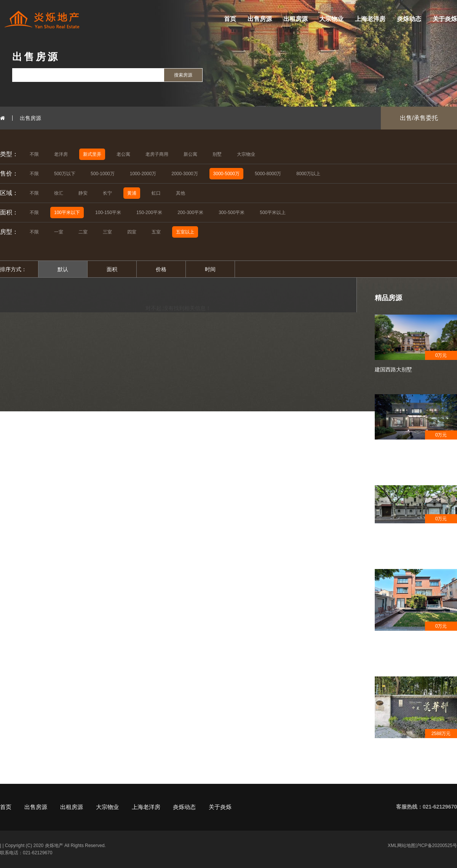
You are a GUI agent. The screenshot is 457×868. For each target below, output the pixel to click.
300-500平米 (232, 213)
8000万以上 (308, 174)
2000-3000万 (185, 174)
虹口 (156, 193)
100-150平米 (108, 213)
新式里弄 (92, 154)
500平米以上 (273, 213)
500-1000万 (103, 174)
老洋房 (61, 154)
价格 (161, 269)
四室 (132, 232)
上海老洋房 (370, 19)
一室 (59, 232)
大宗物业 (331, 19)
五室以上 (185, 232)
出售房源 (260, 19)
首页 (230, 19)
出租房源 (296, 19)
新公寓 (190, 154)
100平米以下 (67, 213)
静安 (83, 193)
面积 (112, 269)
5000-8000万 (268, 174)
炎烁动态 (409, 19)
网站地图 (406, 846)
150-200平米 (149, 213)
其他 (181, 193)
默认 (63, 269)
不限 (34, 154)
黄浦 (132, 193)
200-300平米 (190, 213)
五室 (156, 232)
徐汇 (59, 193)
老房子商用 (157, 154)
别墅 (217, 154)
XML (392, 846)
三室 (107, 232)
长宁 (107, 193)
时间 (210, 269)
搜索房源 (183, 75)
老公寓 (123, 154)
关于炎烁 (445, 19)
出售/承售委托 (419, 118)
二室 (83, 232)
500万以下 (65, 174)
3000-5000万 (226, 174)
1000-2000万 (143, 174)
